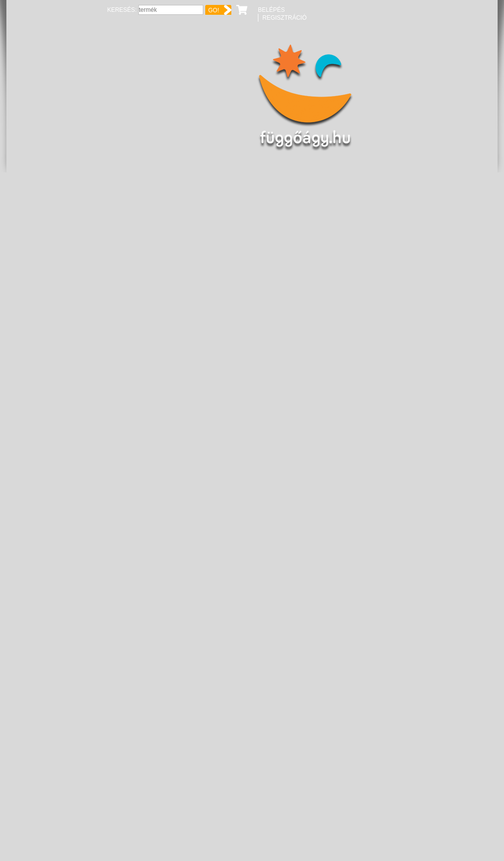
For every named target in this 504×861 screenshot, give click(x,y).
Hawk (229, 184)
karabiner (235, 200)
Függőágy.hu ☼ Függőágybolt (59, 98)
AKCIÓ (220, 261)
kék (215, 272)
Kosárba (378, 266)
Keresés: (369, 10)
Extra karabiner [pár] (340, 681)
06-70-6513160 (443, 348)
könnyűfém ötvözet (239, 283)
